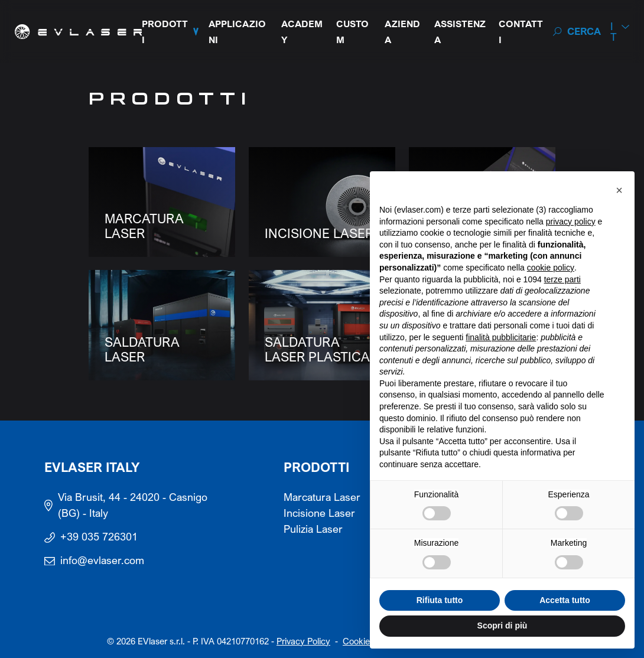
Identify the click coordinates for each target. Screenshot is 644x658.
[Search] (577, 32)
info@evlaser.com (102, 560)
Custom (352, 32)
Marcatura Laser (322, 497)
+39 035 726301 (99, 537)
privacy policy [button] (571, 221)
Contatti (521, 32)
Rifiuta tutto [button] (440, 600)
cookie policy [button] (551, 268)
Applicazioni (237, 32)
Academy (302, 32)
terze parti (562, 279)
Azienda (402, 32)
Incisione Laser (319, 513)
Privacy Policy (303, 641)
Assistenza (460, 32)
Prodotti (165, 32)
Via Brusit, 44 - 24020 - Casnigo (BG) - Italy (133, 505)
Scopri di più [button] (502, 626)
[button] (619, 190)
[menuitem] (620, 32)
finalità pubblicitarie (501, 337)
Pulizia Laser (313, 529)
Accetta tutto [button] (565, 600)
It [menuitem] (614, 32)
